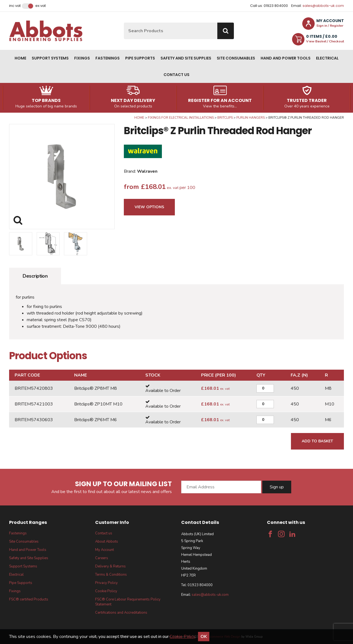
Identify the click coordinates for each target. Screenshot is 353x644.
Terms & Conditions (111, 575)
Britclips (225, 118)
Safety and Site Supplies (186, 58)
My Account (105, 550)
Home (20, 58)
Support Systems (50, 58)
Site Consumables (236, 58)
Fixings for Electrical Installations (181, 118)
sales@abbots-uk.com (323, 6)
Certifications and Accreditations (121, 613)
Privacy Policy (106, 583)
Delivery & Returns (110, 566)
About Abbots (107, 542)
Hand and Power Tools (286, 58)
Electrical (327, 58)
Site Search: (124, 23)
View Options (149, 207)
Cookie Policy (106, 591)
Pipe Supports (140, 58)
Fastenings (108, 58)
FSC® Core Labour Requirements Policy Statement (128, 602)
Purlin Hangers (251, 118)
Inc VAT (15, 6)
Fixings (82, 58)
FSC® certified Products (29, 599)
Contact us (176, 75)
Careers (102, 558)
